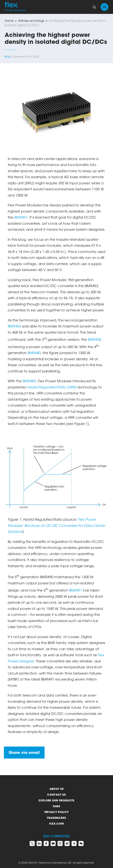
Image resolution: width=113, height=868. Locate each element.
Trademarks (56, 818)
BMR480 (34, 353)
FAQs (56, 806)
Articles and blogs (31, 21)
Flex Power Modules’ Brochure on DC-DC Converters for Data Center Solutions (56, 525)
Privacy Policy (56, 812)
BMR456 (15, 326)
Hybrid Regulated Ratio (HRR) (52, 387)
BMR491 (21, 217)
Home (9, 21)
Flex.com (57, 823)
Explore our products (56, 800)
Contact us (56, 795)
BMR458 (94, 339)
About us (57, 789)
